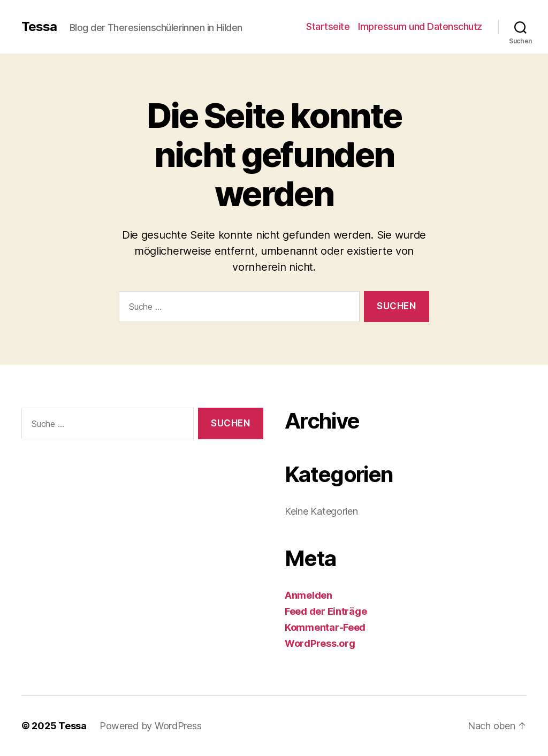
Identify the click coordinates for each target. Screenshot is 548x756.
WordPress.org (320, 643)
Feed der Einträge (326, 611)
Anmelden (309, 595)
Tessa (39, 27)
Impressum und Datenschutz (420, 26)
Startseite (328, 26)
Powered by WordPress (151, 726)
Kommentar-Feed (325, 627)
